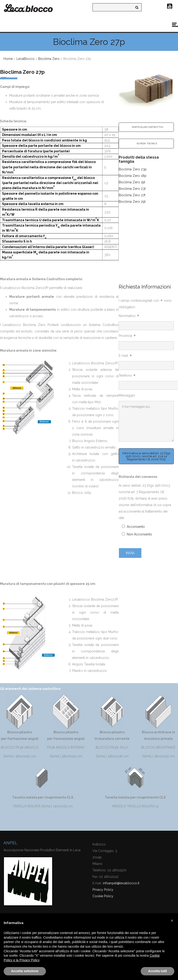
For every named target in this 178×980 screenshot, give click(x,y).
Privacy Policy (103, 890)
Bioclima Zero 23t (132, 189)
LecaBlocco (25, 59)
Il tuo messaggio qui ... (146, 421)
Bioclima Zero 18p (133, 176)
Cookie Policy (103, 896)
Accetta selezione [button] (25, 971)
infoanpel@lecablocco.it (121, 883)
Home (8, 59)
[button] (172, 921)
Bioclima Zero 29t (132, 202)
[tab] (146, 127)
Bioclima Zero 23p (133, 169)
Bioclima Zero (49, 59)
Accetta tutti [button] (157, 971)
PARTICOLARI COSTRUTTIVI (148, 127)
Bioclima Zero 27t (132, 195)
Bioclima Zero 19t (132, 182)
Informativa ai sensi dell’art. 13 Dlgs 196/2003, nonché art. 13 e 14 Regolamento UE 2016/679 (146, 456)
